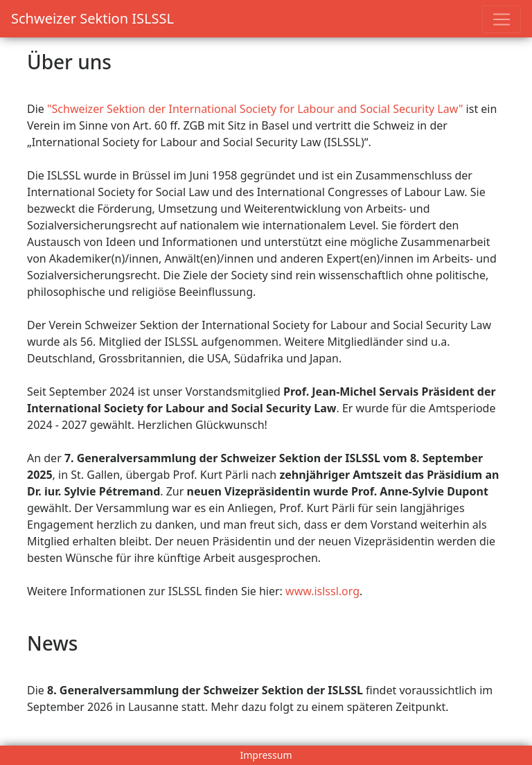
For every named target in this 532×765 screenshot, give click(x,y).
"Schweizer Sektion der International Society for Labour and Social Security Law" (255, 109)
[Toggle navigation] (502, 19)
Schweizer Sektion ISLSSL (92, 18)
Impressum (266, 755)
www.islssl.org (322, 591)
